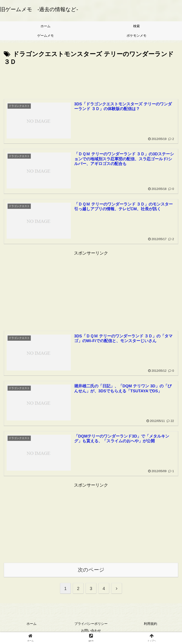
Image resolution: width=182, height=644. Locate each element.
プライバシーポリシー (91, 624)
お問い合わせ (91, 631)
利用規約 (150, 624)
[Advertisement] (91, 80)
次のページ (91, 570)
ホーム (32, 624)
